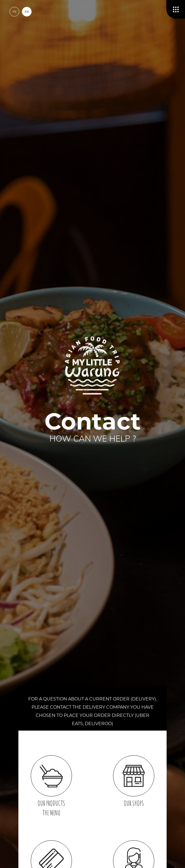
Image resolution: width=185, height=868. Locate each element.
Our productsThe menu (51, 786)
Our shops (134, 781)
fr (14, 12)
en (27, 12)
